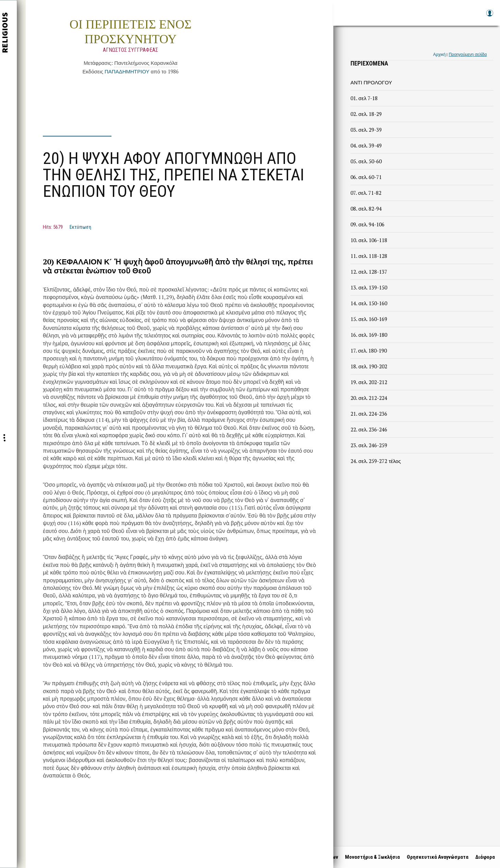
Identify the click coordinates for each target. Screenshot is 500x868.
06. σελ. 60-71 (366, 177)
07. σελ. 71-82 (366, 193)
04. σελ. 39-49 (366, 145)
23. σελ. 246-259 (369, 445)
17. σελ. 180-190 (369, 350)
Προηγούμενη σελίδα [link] (468, 54)
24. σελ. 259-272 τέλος (376, 461)
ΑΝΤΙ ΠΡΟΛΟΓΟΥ (371, 82)
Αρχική (439, 54)
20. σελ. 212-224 (369, 398)
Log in (489, 16)
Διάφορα (483, 857)
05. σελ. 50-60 (366, 161)
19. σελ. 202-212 (369, 382)
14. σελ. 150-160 (369, 303)
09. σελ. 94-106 (367, 224)
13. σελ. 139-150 (369, 287)
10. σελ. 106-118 (369, 240)
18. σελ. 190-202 (369, 366)
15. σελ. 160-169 (369, 319)
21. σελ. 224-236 (369, 414)
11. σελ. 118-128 (369, 256)
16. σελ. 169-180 (369, 335)
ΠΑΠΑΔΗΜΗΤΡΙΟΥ (127, 71)
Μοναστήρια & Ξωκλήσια (371, 857)
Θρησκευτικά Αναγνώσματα (436, 857)
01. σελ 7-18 (364, 98)
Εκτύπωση (80, 227)
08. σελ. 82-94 (366, 209)
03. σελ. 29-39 (366, 130)
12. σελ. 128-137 (369, 272)
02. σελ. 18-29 (366, 114)
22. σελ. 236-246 (369, 429)
